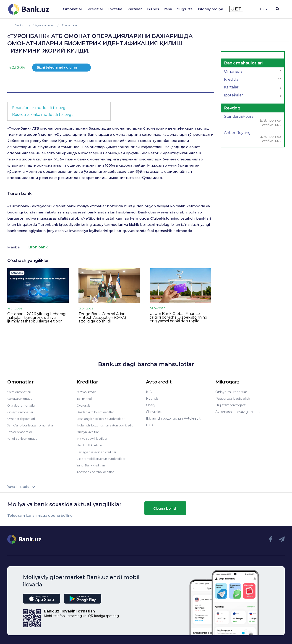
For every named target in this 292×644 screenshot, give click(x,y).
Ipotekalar (253, 96)
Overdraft (84, 405)
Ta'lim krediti (87, 399)
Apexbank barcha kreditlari (98, 471)
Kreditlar (95, 9)
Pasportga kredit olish (233, 399)
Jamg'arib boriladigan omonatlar (33, 425)
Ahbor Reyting (253, 137)
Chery (151, 405)
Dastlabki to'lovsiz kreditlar (98, 412)
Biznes (153, 9)
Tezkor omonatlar (21, 432)
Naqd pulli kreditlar (91, 445)
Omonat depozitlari (23, 418)
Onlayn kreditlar (89, 432)
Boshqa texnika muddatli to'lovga (43, 115)
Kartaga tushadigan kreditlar (99, 452)
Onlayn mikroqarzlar (231, 392)
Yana (168, 9)
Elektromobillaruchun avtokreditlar (104, 458)
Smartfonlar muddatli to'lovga (40, 108)
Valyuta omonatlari (22, 399)
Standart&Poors (253, 121)
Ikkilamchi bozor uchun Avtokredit (173, 418)
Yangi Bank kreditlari (93, 465)
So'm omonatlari (20, 392)
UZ (263, 9)
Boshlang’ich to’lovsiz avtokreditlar (104, 418)
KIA (149, 392)
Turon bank (20, 194)
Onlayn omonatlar (22, 412)
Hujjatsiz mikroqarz (231, 405)
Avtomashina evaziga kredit (237, 412)
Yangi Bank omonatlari (25, 438)
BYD (150, 425)
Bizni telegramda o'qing (57, 67)
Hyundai (153, 399)
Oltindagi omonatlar (23, 405)
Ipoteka (115, 9)
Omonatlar (73, 9)
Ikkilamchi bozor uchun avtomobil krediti (109, 425)
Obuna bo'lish (165, 508)
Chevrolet (154, 412)
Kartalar (135, 9)
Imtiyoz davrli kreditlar (94, 438)
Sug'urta (185, 9)
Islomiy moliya (211, 9)
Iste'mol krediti (89, 392)
